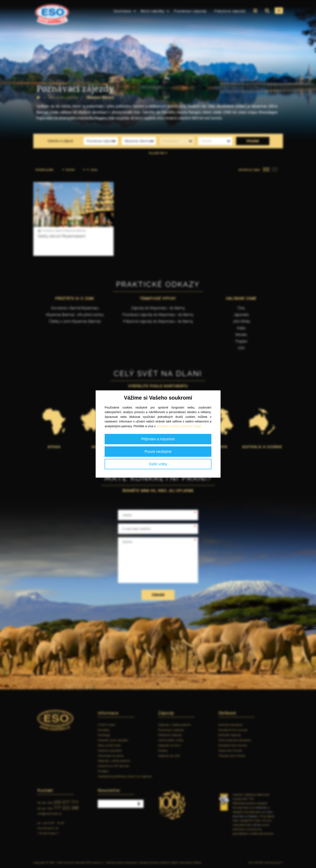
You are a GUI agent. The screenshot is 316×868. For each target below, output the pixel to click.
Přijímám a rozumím (158, 439)
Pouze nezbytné (158, 452)
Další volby (158, 464)
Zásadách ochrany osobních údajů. (179, 426)
